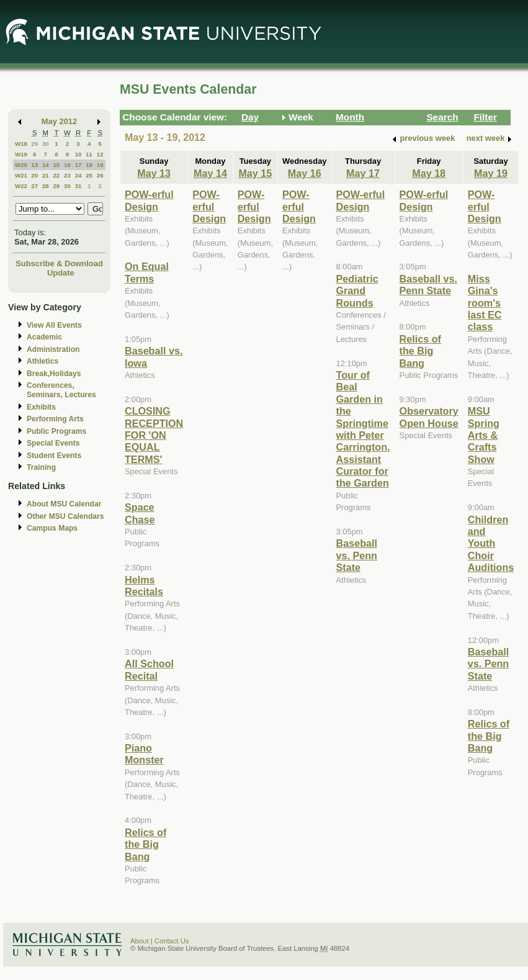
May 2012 (59, 121)
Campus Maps (52, 528)
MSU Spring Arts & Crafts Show (484, 435)
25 (89, 175)
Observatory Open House (429, 417)
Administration (53, 349)
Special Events (53, 443)
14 (46, 165)
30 (46, 144)
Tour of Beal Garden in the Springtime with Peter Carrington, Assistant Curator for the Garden (363, 429)
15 (56, 165)
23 (67, 175)
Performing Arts (55, 419)
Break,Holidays (54, 374)
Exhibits (41, 407)
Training (41, 467)
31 (78, 186)
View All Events (54, 325)
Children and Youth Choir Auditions (491, 544)
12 (100, 154)
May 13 (154, 173)
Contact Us (172, 941)
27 (34, 186)
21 (46, 175)
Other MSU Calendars (65, 516)
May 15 (255, 173)
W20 (21, 165)
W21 (21, 175)
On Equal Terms (147, 272)
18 (89, 165)
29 (34, 144)
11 (89, 154)
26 (100, 175)
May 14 (210, 173)
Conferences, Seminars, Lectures (61, 390)
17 (78, 165)
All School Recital (149, 669)
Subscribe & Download (59, 263)
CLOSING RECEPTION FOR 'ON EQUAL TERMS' (154, 435)
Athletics (43, 361)
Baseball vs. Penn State (357, 555)
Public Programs (56, 431)
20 (34, 175)
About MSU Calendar (64, 504)
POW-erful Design (149, 200)
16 (67, 165)
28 (46, 186)
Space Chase (140, 513)
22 (56, 175)
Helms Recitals (144, 586)
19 (100, 165)
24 (78, 175)
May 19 (491, 173)
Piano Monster (144, 754)
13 (34, 165)
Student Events (54, 456)
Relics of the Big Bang (145, 844)
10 (78, 154)
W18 (21, 144)
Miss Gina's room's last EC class (485, 303)
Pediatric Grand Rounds (357, 291)
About (140, 941)
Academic (44, 337)
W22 (21, 186)
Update (61, 273)
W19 (21, 154)
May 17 (363, 173)
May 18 (429, 173)
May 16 (305, 173)
